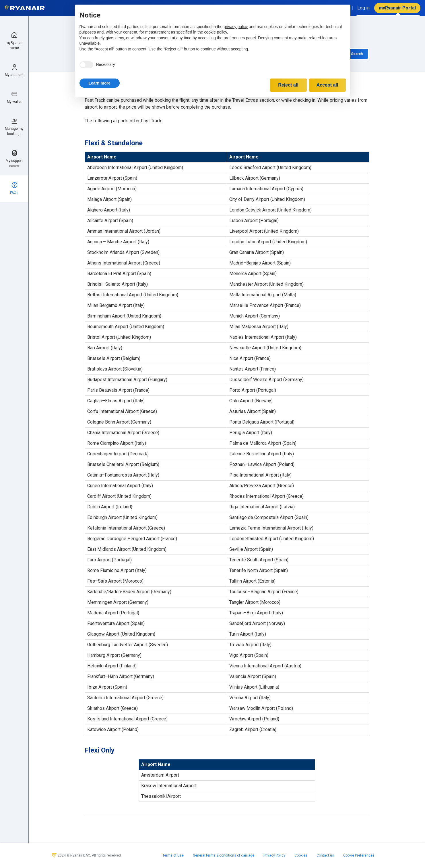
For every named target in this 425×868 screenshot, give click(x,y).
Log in (363, 8)
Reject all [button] (288, 85)
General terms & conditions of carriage (224, 855)
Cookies (301, 855)
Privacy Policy (274, 855)
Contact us (325, 855)
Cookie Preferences (359, 855)
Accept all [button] (327, 85)
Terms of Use (173, 855)
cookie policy (216, 32)
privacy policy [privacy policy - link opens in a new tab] (236, 27)
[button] (100, 83)
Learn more (100, 83)
